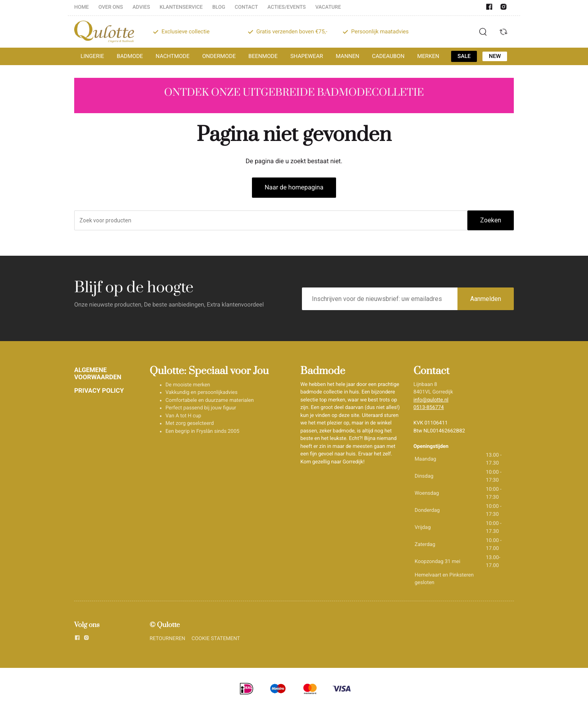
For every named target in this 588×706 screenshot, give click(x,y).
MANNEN (347, 56)
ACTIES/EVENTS (287, 7)
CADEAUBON (388, 56)
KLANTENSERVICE (181, 7)
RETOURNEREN (167, 639)
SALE (464, 56)
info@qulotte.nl (431, 400)
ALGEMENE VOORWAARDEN (98, 373)
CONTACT (247, 7)
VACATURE (328, 7)
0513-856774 (429, 408)
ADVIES (141, 7)
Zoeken (491, 220)
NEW (495, 56)
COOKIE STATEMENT (216, 639)
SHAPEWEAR (307, 56)
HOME (82, 7)
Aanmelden (486, 299)
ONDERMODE (219, 56)
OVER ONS (111, 7)
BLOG (219, 7)
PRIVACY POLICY (99, 391)
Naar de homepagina (294, 187)
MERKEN (428, 56)
